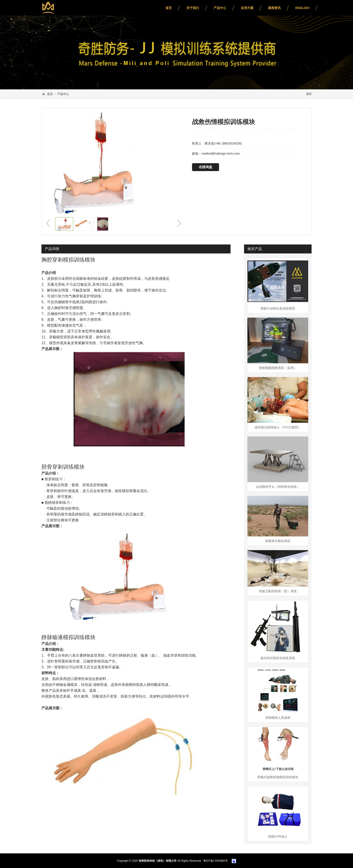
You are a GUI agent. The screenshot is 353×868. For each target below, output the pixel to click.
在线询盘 (205, 167)
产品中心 (220, 8)
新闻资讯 (274, 8)
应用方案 (247, 8)
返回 (309, 94)
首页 (169, 8)
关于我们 (193, 8)
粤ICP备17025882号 (216, 861)
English (302, 8)
